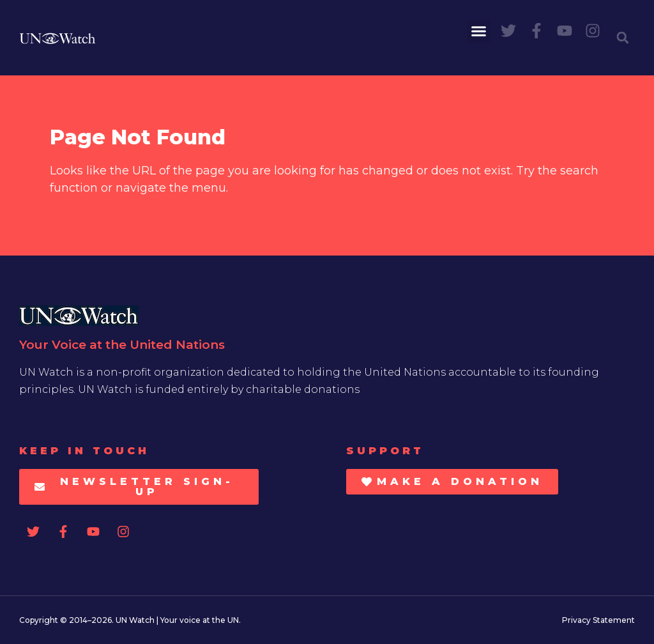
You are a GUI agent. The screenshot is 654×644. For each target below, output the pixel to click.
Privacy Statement (598, 620)
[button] (479, 31)
